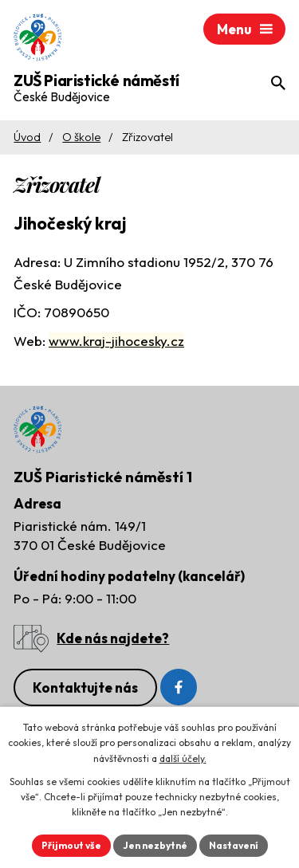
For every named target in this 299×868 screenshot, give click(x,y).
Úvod (27, 137)
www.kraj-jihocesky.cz (116, 341)
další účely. (183, 758)
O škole (81, 137)
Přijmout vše (71, 845)
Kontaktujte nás (85, 687)
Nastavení (234, 845)
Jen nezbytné (155, 845)
